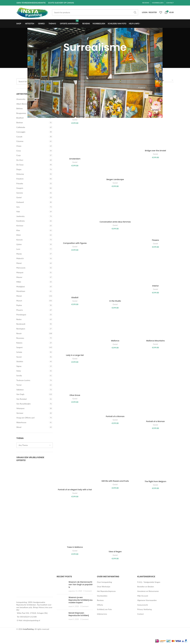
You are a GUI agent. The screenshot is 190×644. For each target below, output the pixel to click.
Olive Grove (75, 395)
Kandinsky (21, 221)
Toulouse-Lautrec (23, 380)
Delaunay (20, 174)
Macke (19, 254)
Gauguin (20, 188)
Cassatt (19, 137)
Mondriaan (21, 291)
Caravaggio (21, 132)
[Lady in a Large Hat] (75, 333)
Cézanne (20, 141)
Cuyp (18, 155)
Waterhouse (21, 422)
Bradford (20, 118)
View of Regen (115, 552)
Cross (19, 151)
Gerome (20, 193)
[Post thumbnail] (62, 586)
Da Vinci (20, 160)
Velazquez (20, 408)
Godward (20, 202)
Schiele (19, 352)
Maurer (19, 277)
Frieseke (20, 183)
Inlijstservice (102, 614)
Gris (18, 207)
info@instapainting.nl (32, 620)
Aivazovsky (21, 99)
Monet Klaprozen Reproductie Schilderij (79, 614)
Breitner (20, 122)
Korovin (20, 240)
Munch (19, 301)
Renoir (19, 333)
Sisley (19, 371)
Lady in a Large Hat (75, 355)
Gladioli (75, 298)
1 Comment (88, 591)
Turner (19, 385)
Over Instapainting (104, 582)
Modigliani (21, 287)
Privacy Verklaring (145, 609)
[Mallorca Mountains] (155, 325)
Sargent (19, 347)
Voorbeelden (102, 596)
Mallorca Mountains (155, 341)
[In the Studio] (115, 277)
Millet (19, 282)
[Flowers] (155, 214)
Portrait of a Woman (115, 416)
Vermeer (20, 413)
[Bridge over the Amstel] (155, 138)
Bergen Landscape (115, 179)
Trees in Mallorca (75, 547)
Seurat (19, 357)
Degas (19, 169)
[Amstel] (115, 97)
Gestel (19, 197)
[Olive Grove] (75, 380)
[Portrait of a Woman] (115, 390)
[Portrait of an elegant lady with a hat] (75, 460)
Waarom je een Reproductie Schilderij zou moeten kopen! (81, 600)
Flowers (155, 240)
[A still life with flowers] (75, 100)
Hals (18, 211)
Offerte (100, 605)
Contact (141, 614)
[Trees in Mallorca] (75, 523)
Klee (18, 230)
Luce (18, 249)
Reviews (100, 600)
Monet (19, 296)
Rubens (19, 343)
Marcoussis (21, 268)
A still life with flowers (75, 116)
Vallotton (20, 390)
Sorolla (19, 376)
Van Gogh (20, 394)
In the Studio (115, 301)
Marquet (20, 272)
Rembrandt (21, 324)
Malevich (20, 258)
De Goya (20, 165)
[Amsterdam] (75, 142)
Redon (19, 319)
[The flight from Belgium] (155, 456)
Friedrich (20, 179)
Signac (19, 366)
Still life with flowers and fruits (115, 481)
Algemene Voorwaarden (147, 600)
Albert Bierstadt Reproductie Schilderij (32, 104)
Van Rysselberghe (23, 404)
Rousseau (20, 338)
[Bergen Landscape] (115, 153)
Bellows (20, 108)
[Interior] (155, 269)
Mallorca (115, 341)
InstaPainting (28, 629)
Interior (155, 286)
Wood (19, 427)
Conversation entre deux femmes (115, 222)
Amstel (115, 110)
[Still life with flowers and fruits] (115, 456)
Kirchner (20, 226)
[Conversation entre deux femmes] (115, 205)
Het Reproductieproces (106, 591)
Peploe (19, 305)
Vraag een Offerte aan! (26, 418)
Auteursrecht (143, 605)
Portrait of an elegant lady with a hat (75, 490)
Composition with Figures (75, 243)
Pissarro (20, 310)
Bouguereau (21, 113)
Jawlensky (20, 216)
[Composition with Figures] (75, 216)
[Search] (95, 12)
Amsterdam (75, 159)
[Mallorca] (115, 326)
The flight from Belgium (155, 481)
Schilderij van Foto (104, 609)
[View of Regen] (115, 525)
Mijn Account (143, 596)
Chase (19, 146)
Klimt (18, 235)
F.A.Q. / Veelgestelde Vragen (149, 582)
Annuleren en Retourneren (148, 591)
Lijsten (19, 244)
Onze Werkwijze (104, 587)
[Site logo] (33, 12)
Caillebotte (21, 127)
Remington (21, 329)
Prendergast (21, 315)
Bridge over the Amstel (155, 151)
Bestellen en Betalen (146, 587)
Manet (19, 263)
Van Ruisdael (22, 399)
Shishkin (20, 361)
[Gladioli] (75, 275)
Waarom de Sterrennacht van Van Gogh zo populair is (81, 585)
